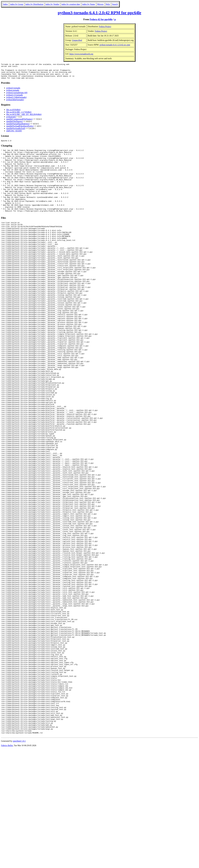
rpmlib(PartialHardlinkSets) (18, 127)
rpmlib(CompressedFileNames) (19, 122)
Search (115, 4)
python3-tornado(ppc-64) (17, 96)
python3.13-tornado (15, 98)
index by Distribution (34, 4)
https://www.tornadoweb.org (81, 54)
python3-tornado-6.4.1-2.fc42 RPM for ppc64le (100, 13)
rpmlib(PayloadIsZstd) (16, 132)
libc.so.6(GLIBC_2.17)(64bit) (19, 115)
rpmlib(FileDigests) (14, 125)
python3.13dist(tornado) (16, 100)
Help (108, 4)
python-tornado (13, 93)
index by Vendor (52, 4)
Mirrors (100, 4)
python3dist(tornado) (15, 103)
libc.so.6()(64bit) (13, 113)
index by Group (17, 4)
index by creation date (71, 4)
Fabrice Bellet (7, 865)
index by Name (89, 4)
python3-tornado (13, 91)
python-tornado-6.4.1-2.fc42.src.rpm (115, 45)
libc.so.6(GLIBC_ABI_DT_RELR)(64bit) (24, 117)
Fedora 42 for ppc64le (101, 19)
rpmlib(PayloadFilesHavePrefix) (20, 129)
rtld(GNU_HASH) (14, 134)
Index (5, 4)
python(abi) (11, 120)
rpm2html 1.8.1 (19, 860)
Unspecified (77, 40)
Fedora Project (105, 27)
